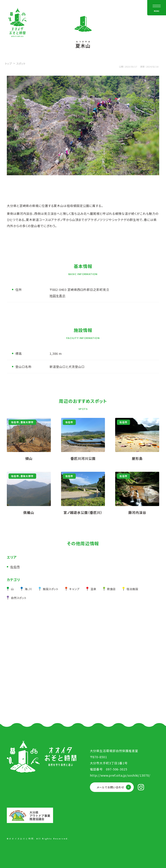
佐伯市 (15, 567)
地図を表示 (57, 296)
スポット (21, 63)
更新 (143, 67)
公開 (121, 67)
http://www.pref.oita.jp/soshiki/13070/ (120, 775)
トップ (8, 63)
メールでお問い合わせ (110, 787)
